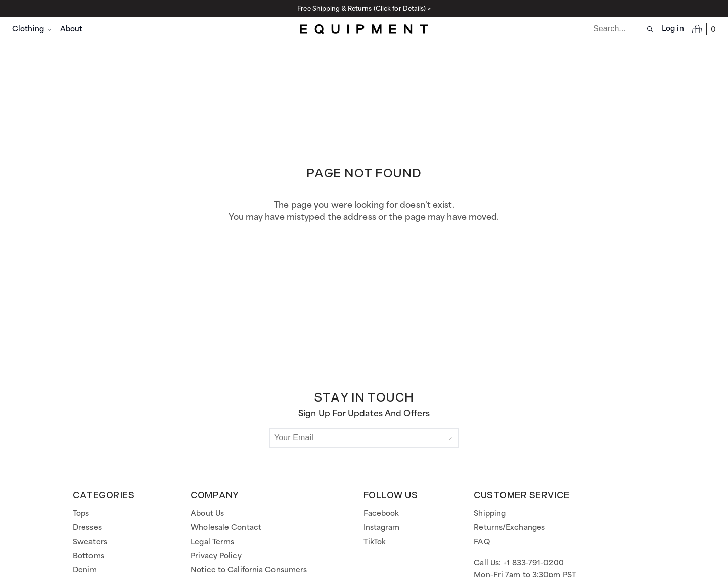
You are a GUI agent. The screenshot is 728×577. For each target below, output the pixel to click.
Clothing (32, 29)
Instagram (382, 528)
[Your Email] (356, 438)
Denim (85, 570)
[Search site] (650, 29)
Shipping (490, 514)
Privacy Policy (216, 556)
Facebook (381, 514)
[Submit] (450, 438)
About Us (207, 514)
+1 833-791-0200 (533, 563)
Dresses (87, 528)
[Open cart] (704, 29)
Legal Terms (212, 542)
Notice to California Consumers (249, 570)
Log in (673, 29)
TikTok (375, 542)
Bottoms (88, 556)
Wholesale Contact (226, 528)
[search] (620, 29)
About (72, 29)
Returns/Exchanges (509, 528)
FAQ (482, 542)
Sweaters (90, 542)
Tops (81, 514)
